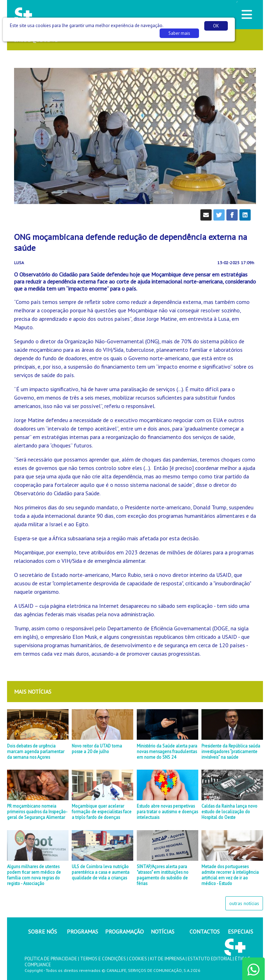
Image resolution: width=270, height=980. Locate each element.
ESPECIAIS (240, 931)
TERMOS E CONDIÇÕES (103, 959)
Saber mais (179, 33)
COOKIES (138, 959)
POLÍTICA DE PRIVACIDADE (51, 959)
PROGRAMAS (82, 931)
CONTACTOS (205, 931)
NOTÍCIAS (163, 931)
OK (216, 26)
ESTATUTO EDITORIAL (210, 959)
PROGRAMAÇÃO (124, 931)
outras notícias (244, 903)
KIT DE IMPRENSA (167, 959)
